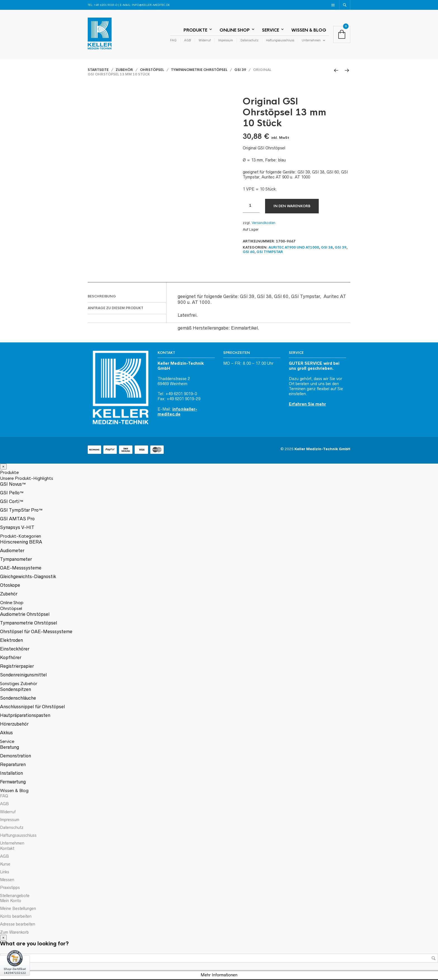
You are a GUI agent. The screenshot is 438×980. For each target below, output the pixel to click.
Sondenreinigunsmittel (23, 676)
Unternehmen (311, 41)
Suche (434, 959)
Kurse (5, 865)
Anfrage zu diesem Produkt (116, 309)
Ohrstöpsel (152, 71)
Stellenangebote (15, 896)
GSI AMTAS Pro (17, 520)
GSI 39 (240, 71)
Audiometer (12, 552)
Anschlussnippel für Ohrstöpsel (32, 708)
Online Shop (235, 31)
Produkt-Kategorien (21, 537)
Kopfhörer (11, 659)
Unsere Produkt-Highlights (27, 479)
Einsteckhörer (15, 650)
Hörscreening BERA (21, 543)
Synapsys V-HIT (17, 528)
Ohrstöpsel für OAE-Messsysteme (36, 633)
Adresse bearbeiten (18, 925)
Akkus (6, 734)
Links (5, 873)
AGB (188, 41)
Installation (11, 774)
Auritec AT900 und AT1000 (294, 248)
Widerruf (205, 41)
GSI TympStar (270, 253)
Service (271, 31)
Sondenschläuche (18, 699)
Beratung (9, 748)
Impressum (226, 41)
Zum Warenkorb (14, 933)
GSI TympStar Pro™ (21, 511)
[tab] (127, 297)
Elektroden (11, 641)
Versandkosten (264, 224)
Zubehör (124, 71)
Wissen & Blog (309, 31)
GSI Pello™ (12, 494)
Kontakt (7, 849)
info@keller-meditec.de (151, 5)
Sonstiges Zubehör (19, 685)
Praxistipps (10, 889)
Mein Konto (11, 902)
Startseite (98, 71)
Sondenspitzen (16, 690)
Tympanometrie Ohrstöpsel (199, 71)
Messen (7, 881)
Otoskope (10, 586)
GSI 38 (327, 248)
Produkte (195, 31)
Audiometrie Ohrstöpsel (25, 615)
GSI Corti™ (12, 502)
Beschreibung (102, 297)
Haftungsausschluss (280, 41)
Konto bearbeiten (16, 917)
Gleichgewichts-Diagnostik (28, 578)
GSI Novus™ (13, 485)
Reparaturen (13, 766)
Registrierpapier (17, 667)
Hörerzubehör (14, 725)
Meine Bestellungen (18, 909)
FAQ (173, 41)
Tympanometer (16, 560)
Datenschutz (249, 41)
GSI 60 (249, 253)
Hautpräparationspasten (25, 716)
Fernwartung (13, 783)
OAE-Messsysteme (21, 569)
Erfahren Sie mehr (307, 405)
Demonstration (16, 757)
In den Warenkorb (292, 207)
